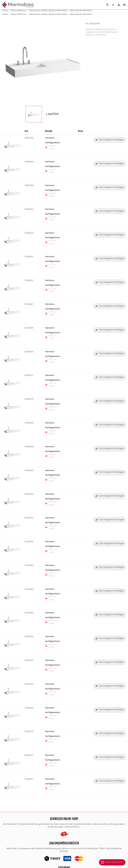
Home (5, 11)
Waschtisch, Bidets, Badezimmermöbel (48, 11)
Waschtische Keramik (81, 11)
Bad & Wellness (18, 11)
